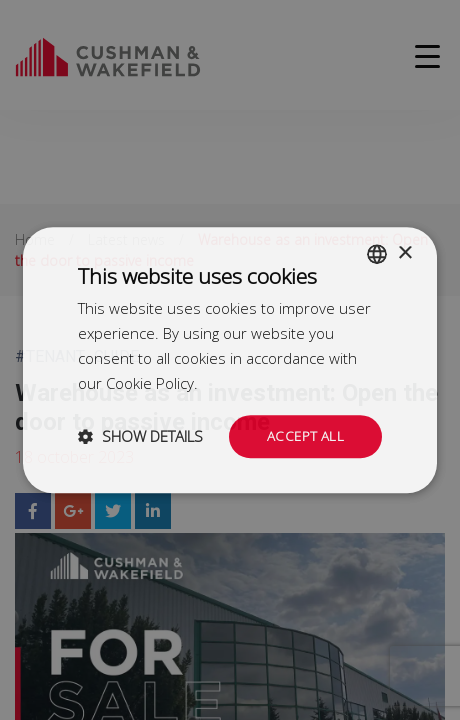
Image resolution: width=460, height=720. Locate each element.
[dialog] (230, 360)
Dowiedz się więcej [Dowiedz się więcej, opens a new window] (265, 382)
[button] (140, 437)
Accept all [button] (304, 435)
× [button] (404, 251)
